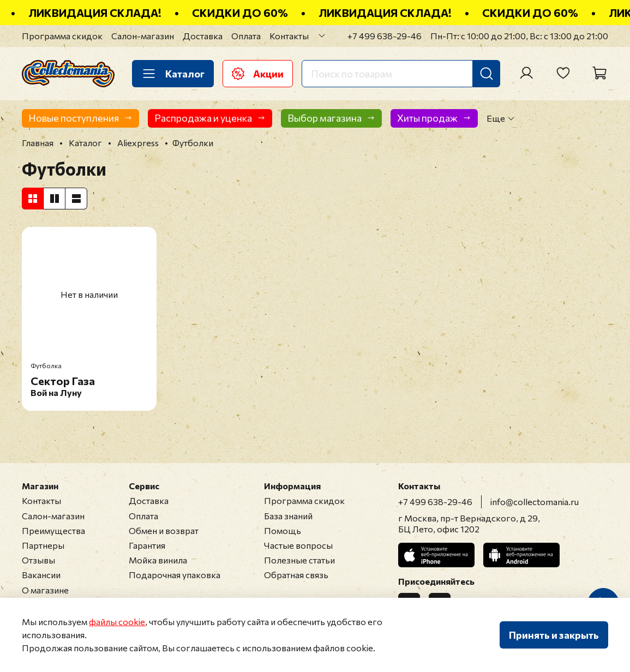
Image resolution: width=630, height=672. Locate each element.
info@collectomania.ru (535, 502)
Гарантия (147, 545)
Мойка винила (158, 560)
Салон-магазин (143, 36)
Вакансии (41, 575)
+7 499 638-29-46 (385, 36)
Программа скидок (62, 36)
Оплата (246, 36)
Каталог (173, 74)
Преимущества (53, 530)
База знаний (288, 516)
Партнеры (43, 545)
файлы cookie (117, 622)
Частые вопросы (298, 545)
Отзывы (38, 560)
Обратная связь (296, 575)
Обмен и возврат (164, 530)
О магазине (45, 590)
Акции (258, 74)
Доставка (203, 36)
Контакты (289, 36)
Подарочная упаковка (175, 575)
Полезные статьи (299, 560)
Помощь (283, 530)
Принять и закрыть (554, 635)
